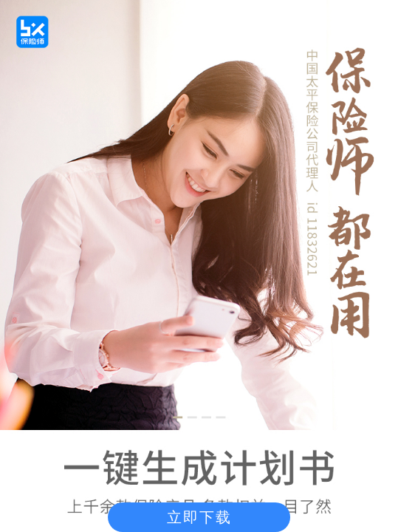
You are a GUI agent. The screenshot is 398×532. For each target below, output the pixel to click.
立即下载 (199, 517)
